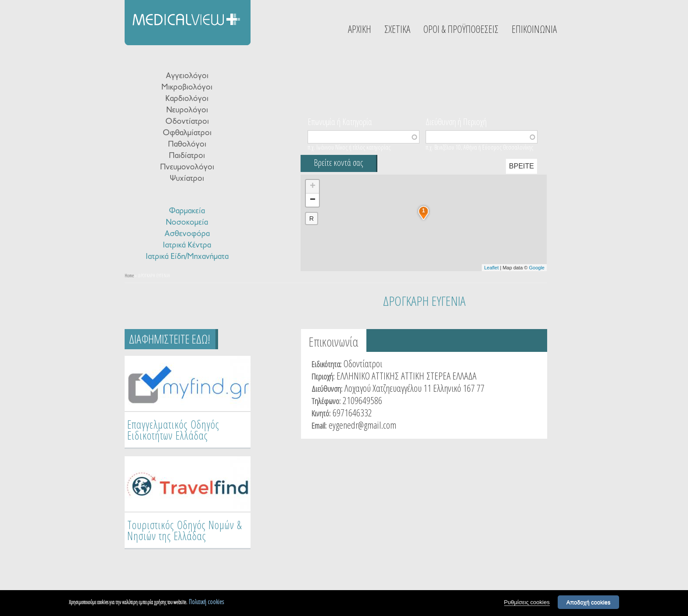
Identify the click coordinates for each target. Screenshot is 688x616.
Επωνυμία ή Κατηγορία (340, 121)
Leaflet (491, 268)
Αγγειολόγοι (187, 76)
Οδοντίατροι (187, 122)
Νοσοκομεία (187, 223)
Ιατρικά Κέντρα (187, 245)
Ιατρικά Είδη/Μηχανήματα (187, 257)
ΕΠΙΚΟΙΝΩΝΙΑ (534, 29)
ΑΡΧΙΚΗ (360, 29)
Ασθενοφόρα (187, 234)
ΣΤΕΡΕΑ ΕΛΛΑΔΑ (451, 376)
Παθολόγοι (187, 145)
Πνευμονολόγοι (187, 167)
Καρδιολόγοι (187, 99)
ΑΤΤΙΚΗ (413, 376)
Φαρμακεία (187, 211)
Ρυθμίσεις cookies (527, 602)
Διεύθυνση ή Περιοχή (456, 121)
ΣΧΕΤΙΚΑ (397, 29)
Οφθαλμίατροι (187, 133)
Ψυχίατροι (187, 179)
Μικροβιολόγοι (187, 88)
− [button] (313, 200)
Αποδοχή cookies (589, 602)
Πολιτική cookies (206, 602)
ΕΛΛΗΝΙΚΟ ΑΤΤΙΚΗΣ (368, 376)
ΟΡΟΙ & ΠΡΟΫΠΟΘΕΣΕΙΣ (461, 29)
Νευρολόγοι (187, 110)
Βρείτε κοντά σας (338, 163)
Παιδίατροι (187, 156)
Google (537, 268)
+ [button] (313, 186)
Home (129, 275)
